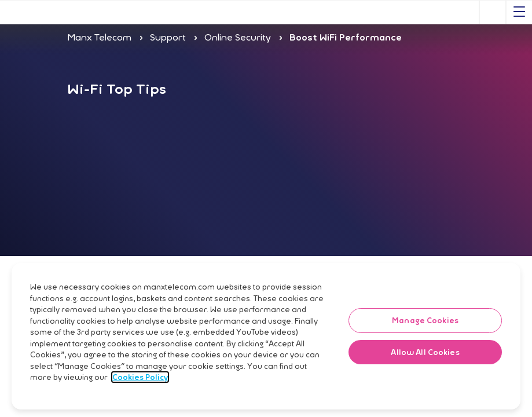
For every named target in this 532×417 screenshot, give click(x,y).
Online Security (238, 37)
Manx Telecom (99, 37)
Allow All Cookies (425, 380)
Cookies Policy (140, 405)
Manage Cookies (425, 348)
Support (168, 37)
